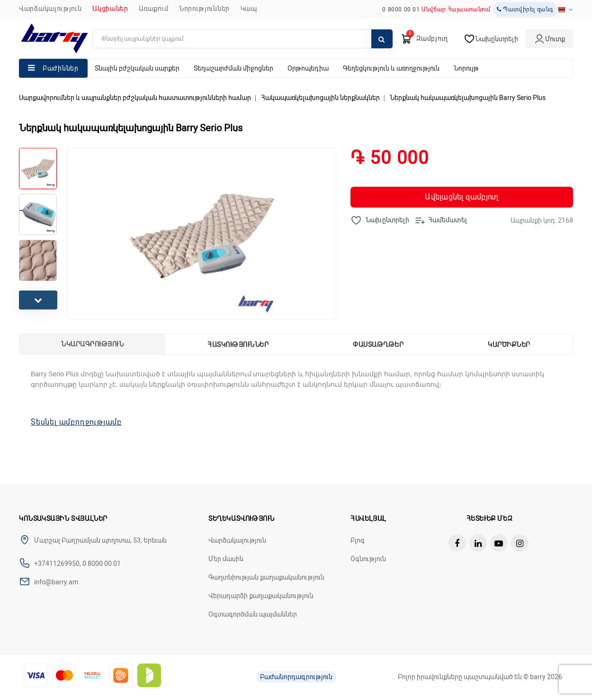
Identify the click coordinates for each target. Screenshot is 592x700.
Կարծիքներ (509, 345)
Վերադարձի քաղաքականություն (261, 596)
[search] (242, 39)
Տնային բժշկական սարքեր (137, 68)
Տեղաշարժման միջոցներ (233, 68)
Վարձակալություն (50, 9)
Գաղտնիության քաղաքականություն (266, 577)
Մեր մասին (226, 559)
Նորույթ (466, 68)
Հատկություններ (238, 345)
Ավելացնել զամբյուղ (462, 197)
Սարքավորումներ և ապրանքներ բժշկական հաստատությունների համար (135, 98)
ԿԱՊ (249, 9)
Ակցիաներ (110, 9)
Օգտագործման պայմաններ (253, 614)
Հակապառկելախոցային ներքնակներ (320, 98)
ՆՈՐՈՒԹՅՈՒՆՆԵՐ (204, 9)
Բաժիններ (61, 68)
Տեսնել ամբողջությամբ (76, 422)
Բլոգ (358, 540)
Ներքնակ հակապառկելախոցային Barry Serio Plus (468, 98)
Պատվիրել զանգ (525, 9)
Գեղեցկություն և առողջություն (391, 68)
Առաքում (153, 9)
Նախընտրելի (380, 220)
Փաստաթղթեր (378, 345)
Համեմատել (441, 220)
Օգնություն (368, 559)
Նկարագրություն (92, 344)
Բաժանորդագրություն (296, 677)
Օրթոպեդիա (308, 68)
